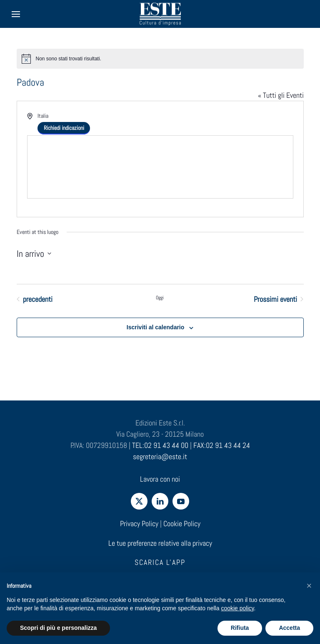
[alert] (160, 59)
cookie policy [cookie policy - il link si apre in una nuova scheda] (237, 608)
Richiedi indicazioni (64, 128)
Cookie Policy (182, 523)
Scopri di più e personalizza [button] (58, 628)
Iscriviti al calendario (156, 327)
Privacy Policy (139, 523)
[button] (309, 586)
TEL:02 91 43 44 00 (160, 445)
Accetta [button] (289, 628)
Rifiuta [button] (240, 628)
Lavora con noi (160, 479)
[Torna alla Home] (160, 14)
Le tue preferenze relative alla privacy (160, 543)
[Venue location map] (160, 167)
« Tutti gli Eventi (281, 95)
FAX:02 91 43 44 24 (222, 445)
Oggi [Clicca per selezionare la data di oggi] (160, 298)
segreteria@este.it (160, 456)
